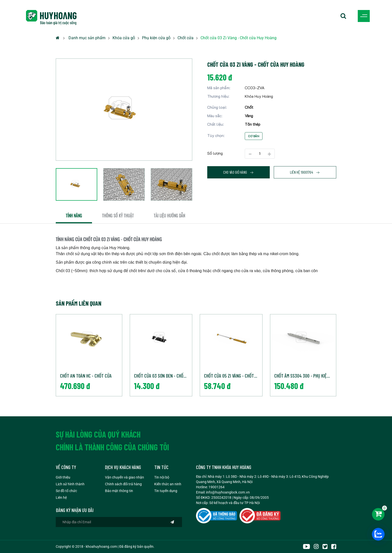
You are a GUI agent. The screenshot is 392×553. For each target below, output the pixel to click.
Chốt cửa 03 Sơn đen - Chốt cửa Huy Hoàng (163, 376)
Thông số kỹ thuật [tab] (118, 216)
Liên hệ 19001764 (305, 172)
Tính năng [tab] (74, 216)
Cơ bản (254, 136)
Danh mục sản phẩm (87, 38)
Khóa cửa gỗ (124, 38)
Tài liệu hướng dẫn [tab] (169, 216)
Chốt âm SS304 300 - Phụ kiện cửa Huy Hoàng (305, 376)
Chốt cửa (185, 38)
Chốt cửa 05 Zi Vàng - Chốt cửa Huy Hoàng (233, 376)
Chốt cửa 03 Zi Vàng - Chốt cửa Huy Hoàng (238, 38)
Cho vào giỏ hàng (238, 172)
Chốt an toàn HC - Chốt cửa (86, 376)
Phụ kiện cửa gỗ (156, 38)
